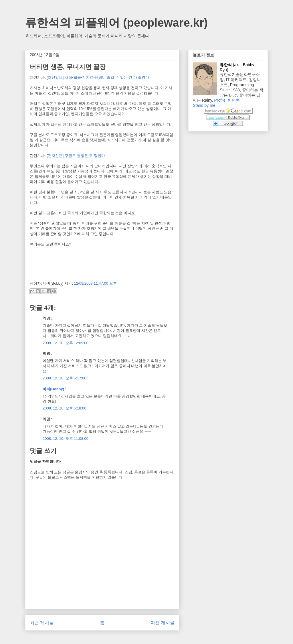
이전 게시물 (163, 623)
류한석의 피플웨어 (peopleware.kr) (116, 23)
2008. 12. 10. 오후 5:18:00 (65, 408)
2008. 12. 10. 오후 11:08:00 (66, 439)
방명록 (234, 100)
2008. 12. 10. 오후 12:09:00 (66, 343)
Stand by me (204, 105)
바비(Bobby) (53, 389)
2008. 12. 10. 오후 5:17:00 (65, 378)
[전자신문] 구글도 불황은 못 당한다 (76, 156)
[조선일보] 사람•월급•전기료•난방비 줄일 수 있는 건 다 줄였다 (98, 77)
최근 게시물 (42, 623)
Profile (220, 100)
